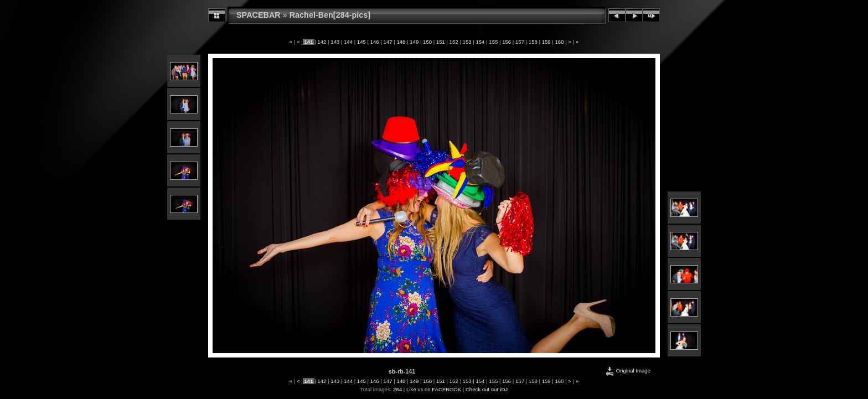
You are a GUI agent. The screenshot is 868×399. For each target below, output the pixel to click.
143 (335, 42)
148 (401, 42)
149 (414, 42)
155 (494, 42)
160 (559, 42)
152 (454, 42)
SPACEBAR (259, 15)
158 (533, 42)
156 (506, 42)
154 (480, 42)
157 (520, 42)
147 (388, 42)
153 (467, 42)
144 (348, 42)
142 (322, 42)
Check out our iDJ (487, 389)
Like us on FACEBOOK (434, 389)
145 (361, 42)
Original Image (628, 370)
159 (546, 42)
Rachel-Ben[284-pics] (330, 15)
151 (440, 42)
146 (374, 42)
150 (427, 42)
